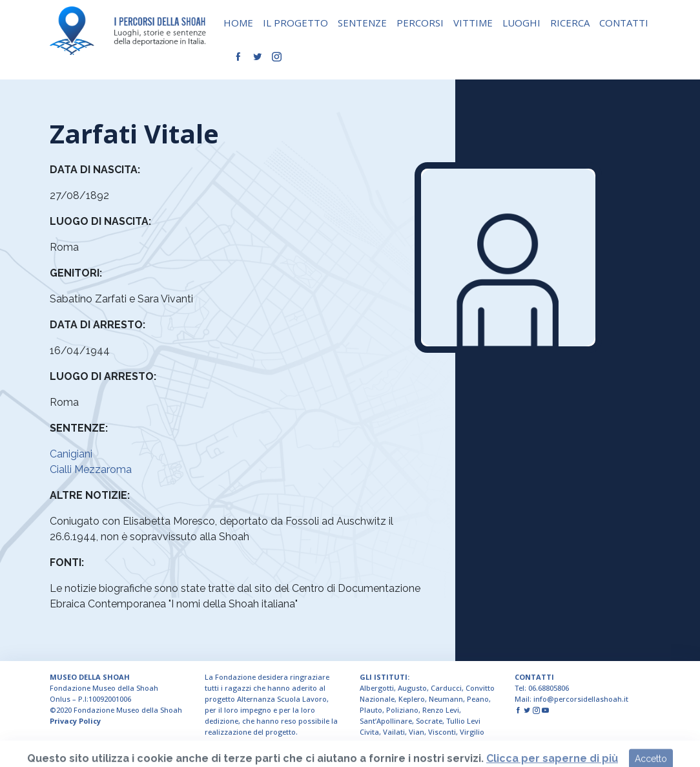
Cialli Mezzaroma (91, 469)
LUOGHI (521, 23)
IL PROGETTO (295, 23)
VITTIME (473, 23)
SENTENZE (362, 23)
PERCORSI (420, 23)
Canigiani (71, 454)
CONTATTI (624, 23)
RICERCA (570, 23)
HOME (238, 23)
